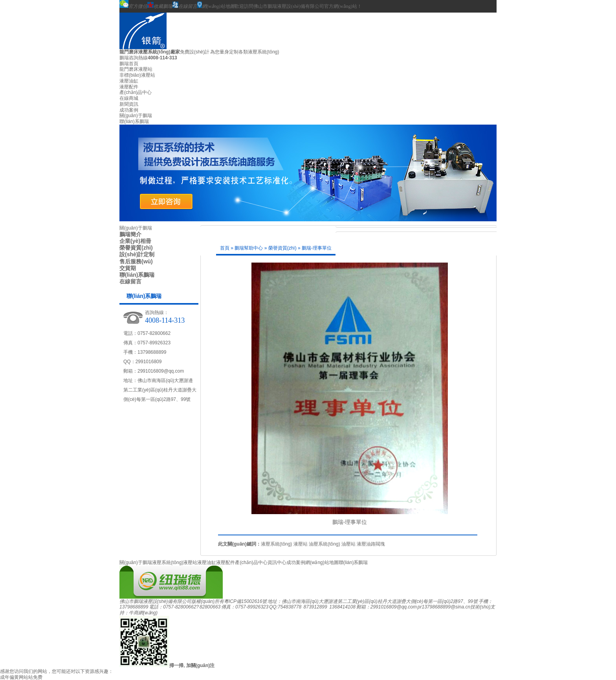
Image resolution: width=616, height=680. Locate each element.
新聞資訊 (129, 104)
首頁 (225, 248)
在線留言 (185, 5)
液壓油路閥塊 (371, 544)
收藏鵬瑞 (160, 6)
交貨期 (128, 268)
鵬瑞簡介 (130, 234)
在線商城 (129, 98)
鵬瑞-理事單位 (317, 248)
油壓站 (348, 544)
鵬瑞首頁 (129, 64)
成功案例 (129, 110)
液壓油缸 (129, 81)
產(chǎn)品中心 (136, 92)
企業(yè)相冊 (135, 241)
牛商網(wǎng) (143, 613)
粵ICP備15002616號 (245, 601)
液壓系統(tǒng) (277, 544)
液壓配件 (129, 87)
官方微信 (133, 5)
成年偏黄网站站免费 (21, 677)
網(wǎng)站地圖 (216, 5)
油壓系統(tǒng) (324, 544)
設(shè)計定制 (137, 254)
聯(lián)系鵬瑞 (134, 121)
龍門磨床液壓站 (136, 69)
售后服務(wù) (136, 261)
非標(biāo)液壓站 (137, 75)
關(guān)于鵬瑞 (136, 116)
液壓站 (301, 544)
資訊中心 (277, 562)
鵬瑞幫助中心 (249, 248)
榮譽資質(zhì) (136, 248)
